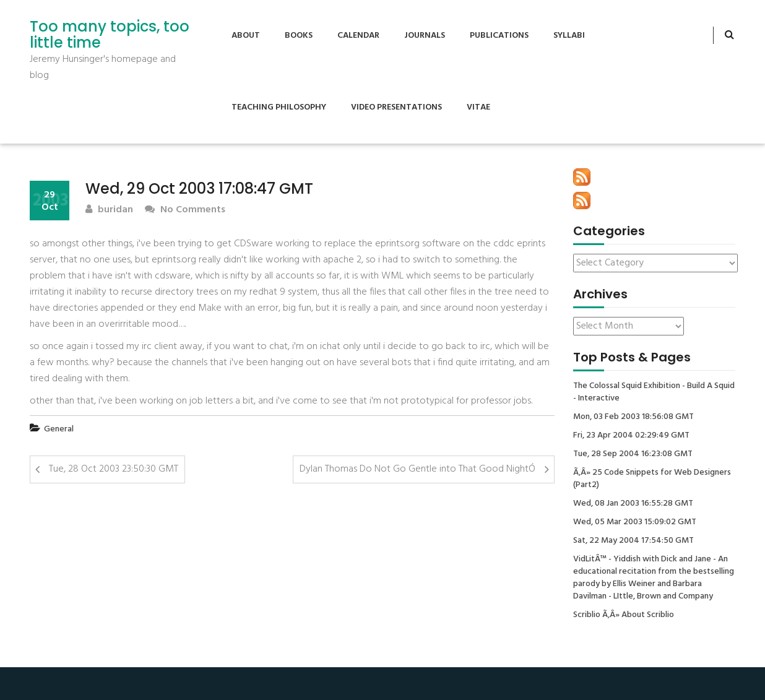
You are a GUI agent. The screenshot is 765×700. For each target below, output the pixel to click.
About (246, 36)
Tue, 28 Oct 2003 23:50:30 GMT (114, 469)
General (59, 429)
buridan (109, 210)
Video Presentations (396, 107)
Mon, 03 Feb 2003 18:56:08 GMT (633, 417)
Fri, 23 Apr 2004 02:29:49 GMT (631, 436)
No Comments (185, 210)
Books (299, 36)
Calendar (358, 36)
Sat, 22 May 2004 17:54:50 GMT (633, 541)
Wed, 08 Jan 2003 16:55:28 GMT (633, 504)
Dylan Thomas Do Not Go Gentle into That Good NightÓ (417, 469)
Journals (425, 36)
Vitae (478, 107)
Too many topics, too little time (110, 35)
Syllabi (569, 36)
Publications (499, 36)
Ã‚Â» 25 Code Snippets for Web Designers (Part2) (652, 479)
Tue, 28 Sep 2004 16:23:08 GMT (633, 454)
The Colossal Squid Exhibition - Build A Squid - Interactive (654, 392)
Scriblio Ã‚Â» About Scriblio (624, 615)
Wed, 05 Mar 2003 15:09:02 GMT (635, 522)
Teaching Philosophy (279, 107)
